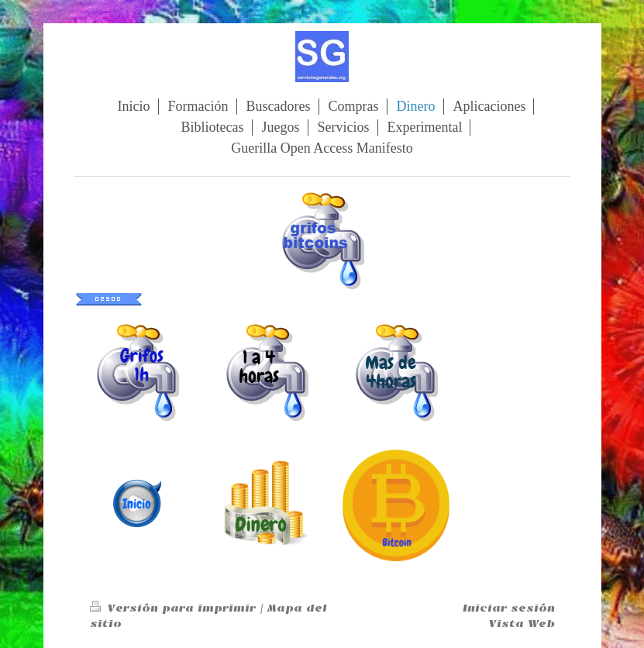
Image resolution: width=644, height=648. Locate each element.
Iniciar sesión (509, 608)
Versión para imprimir (175, 608)
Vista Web (522, 624)
